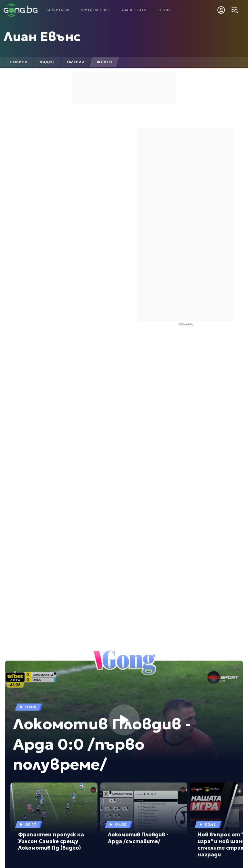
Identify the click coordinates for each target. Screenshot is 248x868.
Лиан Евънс (42, 36)
